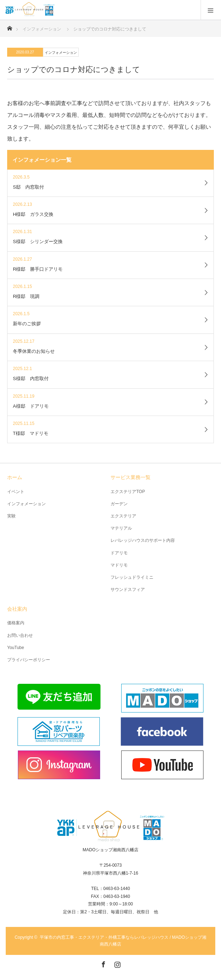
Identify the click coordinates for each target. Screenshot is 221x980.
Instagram (117, 963)
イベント (16, 492)
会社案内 (17, 609)
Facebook (103, 963)
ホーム (15, 477)
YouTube (16, 648)
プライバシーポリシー (29, 660)
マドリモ (119, 565)
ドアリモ (119, 553)
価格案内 (16, 623)
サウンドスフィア (128, 590)
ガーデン (119, 504)
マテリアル (121, 528)
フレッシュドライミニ (132, 577)
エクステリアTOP (128, 492)
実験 (11, 516)
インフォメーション (61, 53)
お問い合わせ (20, 635)
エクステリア (123, 516)
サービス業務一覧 (131, 477)
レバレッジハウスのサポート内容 (143, 540)
